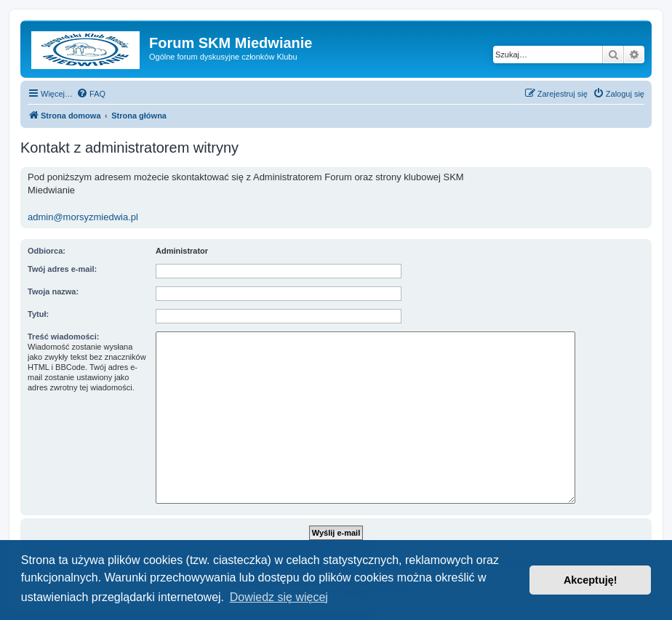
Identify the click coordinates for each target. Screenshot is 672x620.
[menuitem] (91, 94)
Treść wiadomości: (63, 337)
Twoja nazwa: (53, 291)
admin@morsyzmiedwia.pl (83, 217)
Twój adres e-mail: (62, 269)
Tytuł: (38, 314)
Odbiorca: (47, 251)
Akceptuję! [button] (591, 580)
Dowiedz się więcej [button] (279, 597)
